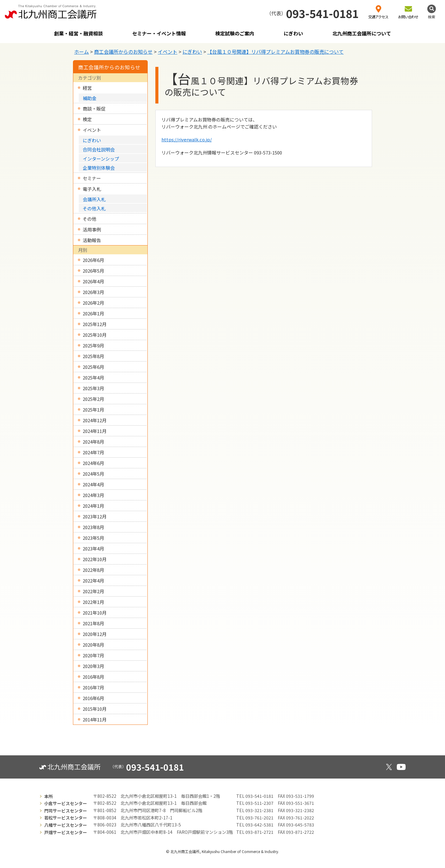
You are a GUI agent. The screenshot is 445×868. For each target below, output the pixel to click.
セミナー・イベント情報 (159, 33)
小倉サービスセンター (66, 803)
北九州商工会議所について (362, 33)
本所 (49, 796)
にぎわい (293, 33)
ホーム (81, 52)
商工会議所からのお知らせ (123, 52)
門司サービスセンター (66, 811)
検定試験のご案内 (235, 33)
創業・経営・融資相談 (78, 33)
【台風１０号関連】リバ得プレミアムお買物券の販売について (275, 52)
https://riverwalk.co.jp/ (187, 139)
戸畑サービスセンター (66, 832)
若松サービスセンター (66, 818)
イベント (168, 52)
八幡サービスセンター (66, 825)
